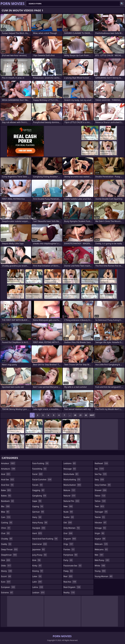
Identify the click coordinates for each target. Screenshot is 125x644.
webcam (101, 544)
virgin (100, 533)
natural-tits (72, 501)
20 (75, 415)
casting (7, 523)
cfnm (6, 528)
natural (70, 496)
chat (6, 533)
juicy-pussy (40, 555)
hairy (37, 517)
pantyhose (71, 555)
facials (38, 485)
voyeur (100, 539)
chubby (7, 539)
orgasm (70, 539)
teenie (100, 517)
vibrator (101, 523)
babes (6, 496)
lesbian (39, 593)
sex (99, 469)
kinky (37, 566)
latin (37, 582)
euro (6, 582)
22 (86, 415)
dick (6, 560)
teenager (101, 512)
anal (6, 474)
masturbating (72, 480)
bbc (6, 506)
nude (68, 512)
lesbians (70, 463)
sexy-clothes (103, 485)
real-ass (70, 582)
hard (37, 533)
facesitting (40, 469)
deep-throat (10, 549)
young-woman (104, 576)
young (100, 571)
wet (99, 555)
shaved (101, 490)
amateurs (8, 469)
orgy (68, 544)
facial (38, 474)
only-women (72, 528)
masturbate (71, 474)
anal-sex (8, 480)
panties (69, 549)
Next (92, 415)
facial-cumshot (42, 480)
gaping (38, 506)
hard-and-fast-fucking (45, 539)
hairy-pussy (40, 523)
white (100, 566)
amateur (8, 463)
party (68, 560)
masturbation (72, 485)
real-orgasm (72, 587)
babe (6, 490)
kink (37, 560)
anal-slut (8, 485)
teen (100, 506)
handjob (39, 528)
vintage (101, 528)
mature (70, 490)
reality (69, 593)
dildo (6, 566)
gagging (39, 490)
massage (70, 469)
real (68, 576)
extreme (7, 593)
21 (81, 415)
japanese (39, 549)
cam (6, 517)
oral (68, 533)
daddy (6, 544)
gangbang (39, 496)
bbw (5, 512)
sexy (100, 480)
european (8, 587)
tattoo (100, 501)
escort (6, 576)
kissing (38, 571)
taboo (100, 496)
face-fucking (41, 463)
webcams (101, 549)
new (68, 506)
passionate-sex (73, 566)
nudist (69, 517)
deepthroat (9, 555)
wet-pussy (102, 560)
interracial (40, 544)
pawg (68, 571)
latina (38, 587)
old (68, 523)
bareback (8, 501)
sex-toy (101, 474)
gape (37, 501)
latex (37, 576)
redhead (102, 463)
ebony (7, 571)
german (38, 512)
